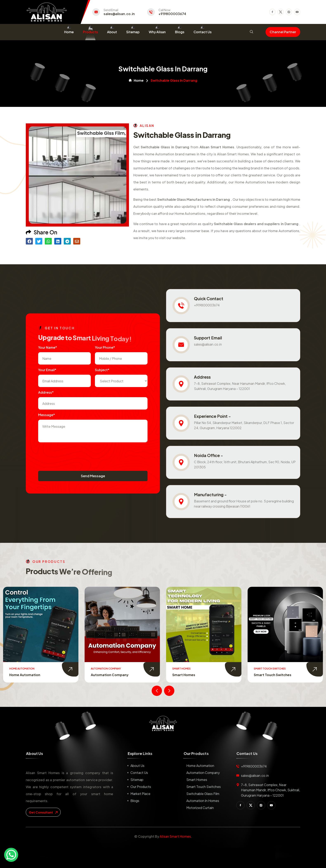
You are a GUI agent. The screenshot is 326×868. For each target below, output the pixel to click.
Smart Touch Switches (273, 675)
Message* (47, 415)
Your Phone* (105, 347)
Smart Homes (184, 675)
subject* (102, 370)
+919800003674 (172, 14)
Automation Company (110, 675)
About (112, 32)
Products (90, 32)
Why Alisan (157, 32)
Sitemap (133, 32)
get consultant (43, 812)
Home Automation (25, 675)
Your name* (48, 347)
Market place (140, 794)
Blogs (180, 32)
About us (137, 766)
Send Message (93, 476)
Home (69, 32)
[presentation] (70, 455)
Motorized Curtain (200, 808)
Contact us (139, 773)
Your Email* (47, 370)
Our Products (141, 787)
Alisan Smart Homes (175, 836)
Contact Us (203, 32)
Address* (46, 392)
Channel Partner (283, 32)
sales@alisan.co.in (119, 14)
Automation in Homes (203, 801)
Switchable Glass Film (203, 794)
